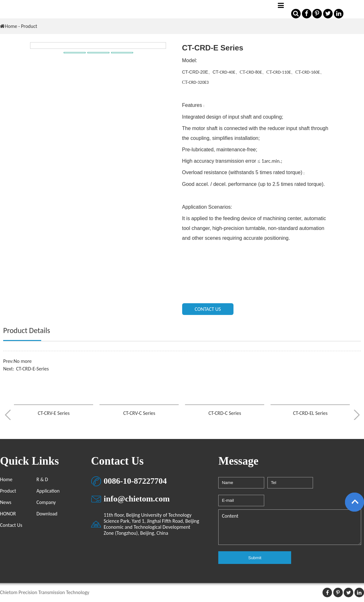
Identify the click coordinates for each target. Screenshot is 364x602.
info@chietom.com (137, 499)
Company (46, 502)
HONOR (8, 514)
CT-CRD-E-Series (32, 369)
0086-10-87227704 (135, 481)
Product (8, 491)
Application (48, 491)
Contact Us (11, 525)
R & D (42, 479)
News (6, 502)
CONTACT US (208, 309)
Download (47, 514)
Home (11, 26)
